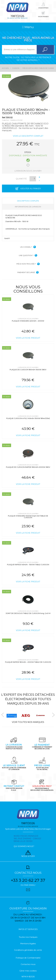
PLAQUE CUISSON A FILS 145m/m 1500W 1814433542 (28, 418)
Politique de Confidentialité (28, 958)
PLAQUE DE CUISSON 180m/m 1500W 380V (28, 370)
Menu (28, 27)
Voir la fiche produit (28, 338)
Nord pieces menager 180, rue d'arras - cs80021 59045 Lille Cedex (27, 839)
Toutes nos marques (28, 937)
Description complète (28, 201)
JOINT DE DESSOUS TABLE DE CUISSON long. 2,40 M (28, 613)
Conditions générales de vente (28, 950)
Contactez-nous (28, 964)
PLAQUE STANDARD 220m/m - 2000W (28, 321)
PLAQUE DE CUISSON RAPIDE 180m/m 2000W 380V (28, 467)
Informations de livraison (28, 207)
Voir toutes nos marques (28, 722)
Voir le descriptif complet (28, 136)
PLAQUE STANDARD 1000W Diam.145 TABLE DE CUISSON (28, 517)
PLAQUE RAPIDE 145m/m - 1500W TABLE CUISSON (28, 565)
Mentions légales (28, 944)
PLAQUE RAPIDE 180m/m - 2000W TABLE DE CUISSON (28, 662)
